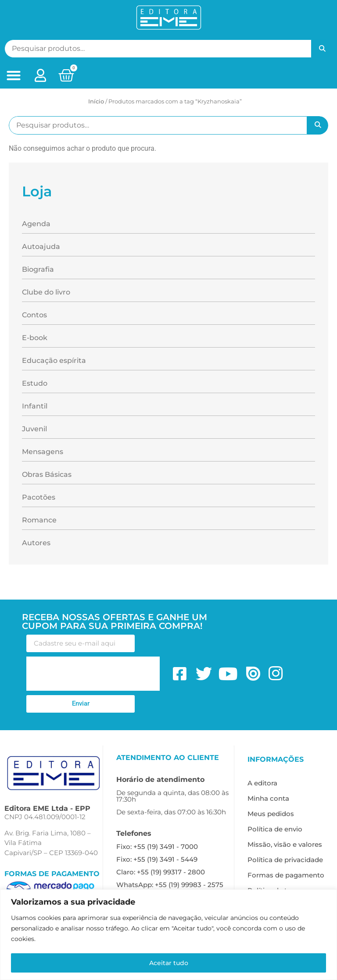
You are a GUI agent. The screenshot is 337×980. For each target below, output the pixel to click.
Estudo (35, 383)
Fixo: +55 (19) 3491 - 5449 (157, 859)
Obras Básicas (47, 474)
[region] (168, 935)
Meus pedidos (271, 814)
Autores (36, 543)
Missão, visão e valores (285, 844)
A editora (262, 783)
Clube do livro (46, 292)
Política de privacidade (285, 860)
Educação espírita (54, 360)
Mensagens (43, 452)
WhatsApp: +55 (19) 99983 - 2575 (170, 885)
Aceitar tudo (169, 963)
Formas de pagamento (286, 875)
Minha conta (268, 798)
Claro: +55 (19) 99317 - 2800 (161, 872)
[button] (13, 76)
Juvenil (34, 429)
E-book (35, 338)
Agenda (36, 224)
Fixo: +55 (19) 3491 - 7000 (157, 847)
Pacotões (39, 497)
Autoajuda (41, 247)
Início (96, 101)
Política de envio (275, 829)
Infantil (35, 406)
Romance (39, 520)
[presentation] (93, 674)
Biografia (38, 269)
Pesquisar (322, 49)
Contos (34, 315)
